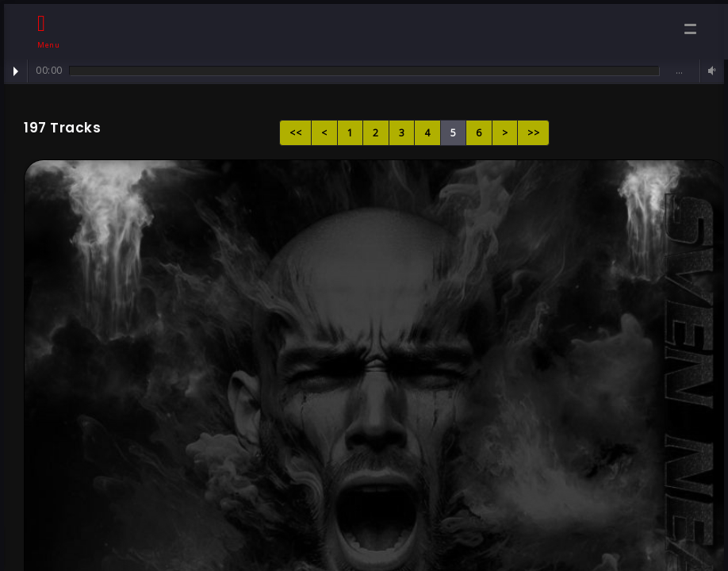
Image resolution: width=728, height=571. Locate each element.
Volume (710, 71)
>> (533, 133)
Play (16, 71)
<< (295, 133)
